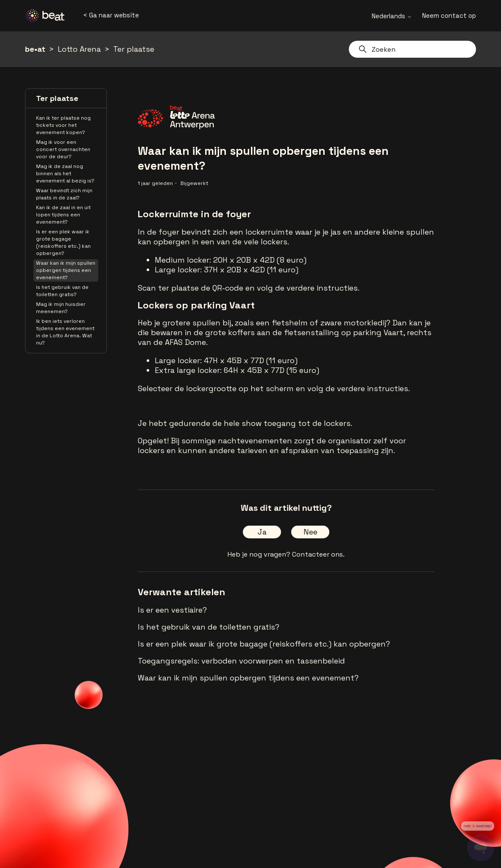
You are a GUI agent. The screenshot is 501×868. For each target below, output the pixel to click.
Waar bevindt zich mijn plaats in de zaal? (64, 194)
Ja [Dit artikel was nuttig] (262, 532)
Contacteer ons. (318, 554)
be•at (35, 49)
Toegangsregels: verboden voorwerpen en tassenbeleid (241, 661)
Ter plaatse (134, 49)
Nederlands (392, 16)
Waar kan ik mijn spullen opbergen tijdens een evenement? (66, 270)
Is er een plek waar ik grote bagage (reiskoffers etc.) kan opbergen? (63, 242)
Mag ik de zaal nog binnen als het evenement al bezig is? (65, 174)
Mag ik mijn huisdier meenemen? (61, 308)
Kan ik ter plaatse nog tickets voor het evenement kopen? (63, 125)
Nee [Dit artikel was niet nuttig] (310, 532)
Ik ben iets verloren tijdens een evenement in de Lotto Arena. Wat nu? (65, 332)
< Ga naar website (111, 15)
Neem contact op (449, 15)
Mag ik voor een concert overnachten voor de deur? (63, 149)
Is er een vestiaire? (172, 610)
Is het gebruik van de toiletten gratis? (62, 291)
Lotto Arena (79, 49)
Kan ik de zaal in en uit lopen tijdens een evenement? (63, 215)
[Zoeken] (412, 49)
